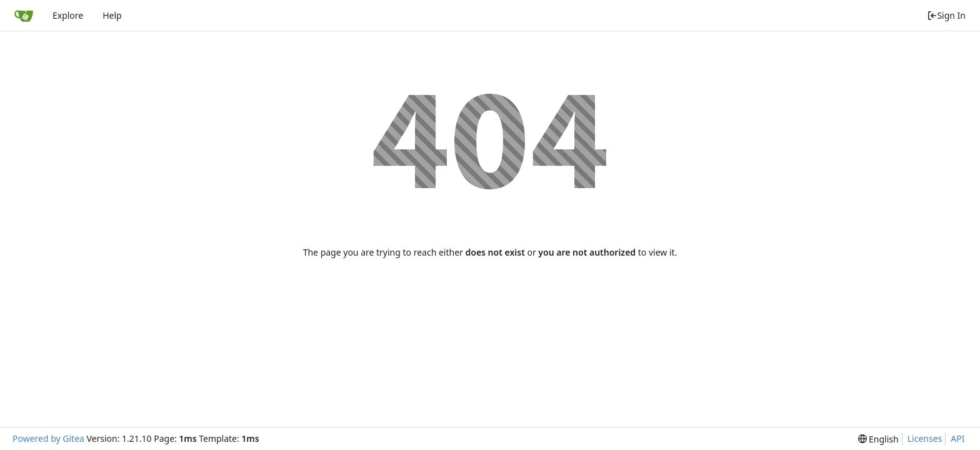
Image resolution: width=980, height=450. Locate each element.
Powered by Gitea (48, 438)
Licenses (925, 438)
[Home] (24, 16)
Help (112, 15)
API (957, 438)
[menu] (878, 439)
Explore (68, 15)
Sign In (946, 15)
